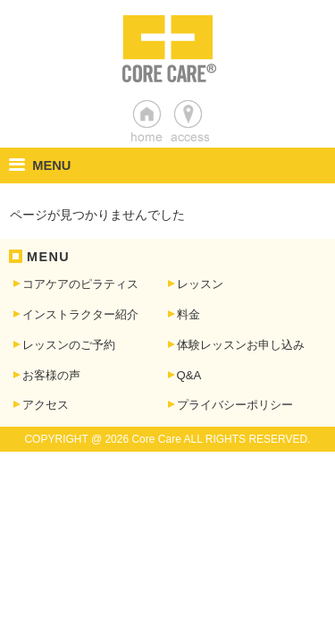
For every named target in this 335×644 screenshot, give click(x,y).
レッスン (200, 284)
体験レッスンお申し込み (241, 345)
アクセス (46, 405)
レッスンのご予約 (69, 345)
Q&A (189, 375)
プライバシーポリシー (235, 405)
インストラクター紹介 (80, 314)
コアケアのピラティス (80, 284)
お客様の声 (51, 375)
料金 (188, 314)
